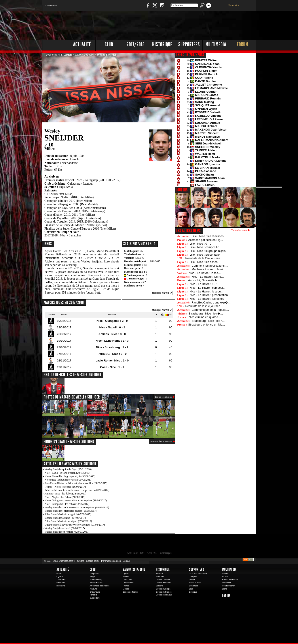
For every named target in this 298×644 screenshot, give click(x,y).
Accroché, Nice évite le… (204, 280)
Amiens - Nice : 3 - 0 (112, 334)
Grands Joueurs (163, 580)
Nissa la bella (195, 583)
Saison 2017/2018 (134, 569)
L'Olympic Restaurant (151, 544)
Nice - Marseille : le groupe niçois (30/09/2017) (70, 476)
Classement (128, 583)
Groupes (193, 577)
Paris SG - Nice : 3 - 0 (112, 354)
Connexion (234, 5)
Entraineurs (95, 592)
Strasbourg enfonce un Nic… (207, 325)
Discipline (61, 586)
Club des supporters (198, 574)
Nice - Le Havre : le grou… (207, 291)
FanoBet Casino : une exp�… (211, 302)
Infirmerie (61, 583)
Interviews (227, 583)
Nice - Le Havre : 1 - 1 (204, 284)
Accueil (67, 55)
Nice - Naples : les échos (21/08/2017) (65, 497)
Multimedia (216, 44)
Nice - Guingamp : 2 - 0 (112, 321)
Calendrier (128, 580)
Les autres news (189, 230)
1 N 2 (116, 8)
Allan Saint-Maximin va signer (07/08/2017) (68, 521)
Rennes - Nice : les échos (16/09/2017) (65, 487)
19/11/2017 (154, 261)
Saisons (160, 586)
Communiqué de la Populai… (210, 310)
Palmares (160, 577)
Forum (243, 44)
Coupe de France (131, 592)
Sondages (194, 586)
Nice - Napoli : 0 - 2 (112, 327)
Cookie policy (93, 561)
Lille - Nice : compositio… (206, 247)
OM (142, 553)
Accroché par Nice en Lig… (206, 240)
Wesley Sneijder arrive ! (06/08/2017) (65, 528)
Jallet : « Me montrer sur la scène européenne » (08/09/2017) (77, 490)
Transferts (61, 580)
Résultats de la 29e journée (203, 258)
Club (109, 44)
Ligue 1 (60, 577)
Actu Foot (132, 553)
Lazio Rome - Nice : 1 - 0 (112, 360)
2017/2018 (136, 44)
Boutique (133, 8)
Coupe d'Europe (163, 589)
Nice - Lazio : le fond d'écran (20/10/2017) (67, 473)
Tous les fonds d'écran (161, 441)
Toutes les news (239, 230)
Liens (225, 589)
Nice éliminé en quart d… (205, 317)
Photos (126, 586)
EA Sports (93, 544)
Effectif (126, 577)
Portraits (93, 595)
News (59, 574)
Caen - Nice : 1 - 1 (112, 367)
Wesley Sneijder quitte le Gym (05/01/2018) (68, 469)
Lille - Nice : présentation (205, 255)
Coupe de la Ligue (164, 595)
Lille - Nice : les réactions (208, 236)
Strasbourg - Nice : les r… (208, 321)
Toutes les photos (163, 397)
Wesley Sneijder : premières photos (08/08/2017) (71, 511)
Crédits (81, 561)
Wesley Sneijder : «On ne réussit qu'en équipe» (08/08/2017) (77, 507)
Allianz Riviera (96, 583)
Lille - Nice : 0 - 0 (200, 244)
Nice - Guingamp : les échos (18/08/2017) (67, 504)
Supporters (189, 44)
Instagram (162, 8)
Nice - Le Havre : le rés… (205, 273)
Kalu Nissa (211, 544)
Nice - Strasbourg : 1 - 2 (112, 347)
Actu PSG (152, 553)
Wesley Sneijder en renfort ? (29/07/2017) (67, 532)
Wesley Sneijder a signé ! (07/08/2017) (65, 518)
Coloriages (166, 553)
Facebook (147, 8)
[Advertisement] (176, 24)
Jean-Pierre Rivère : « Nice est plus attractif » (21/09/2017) (76, 483)
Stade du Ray (96, 580)
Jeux (191, 589)
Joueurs (89, 55)
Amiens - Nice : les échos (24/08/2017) (65, 494)
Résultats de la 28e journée (203, 306)
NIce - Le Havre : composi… (208, 288)
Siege (92, 577)
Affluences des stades (100, 586)
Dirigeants (94, 574)
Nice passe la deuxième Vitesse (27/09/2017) (68, 480)
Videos (126, 589)
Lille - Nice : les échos (203, 262)
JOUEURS (182, 190)
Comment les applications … (210, 266)
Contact (126, 561)
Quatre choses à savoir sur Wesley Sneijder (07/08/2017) (75, 525)
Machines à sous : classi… (209, 269)
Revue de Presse (230, 580)
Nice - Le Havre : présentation (209, 295)
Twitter (155, 8)
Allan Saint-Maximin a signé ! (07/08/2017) (68, 514)
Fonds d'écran (229, 586)
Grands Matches (163, 583)
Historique (162, 44)
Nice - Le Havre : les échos (207, 299)
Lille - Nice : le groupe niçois (208, 251)
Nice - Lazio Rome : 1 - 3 (112, 341)
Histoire (159, 574)
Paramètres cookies (111, 561)
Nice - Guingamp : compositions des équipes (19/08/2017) (76, 500)
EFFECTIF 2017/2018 (190, 55)
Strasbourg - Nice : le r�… (206, 314)
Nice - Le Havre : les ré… (208, 277)
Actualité (82, 44)
